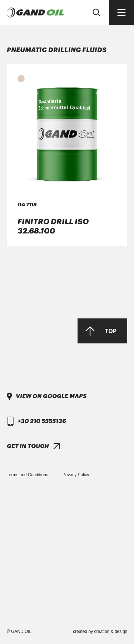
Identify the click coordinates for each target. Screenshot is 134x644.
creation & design (111, 632)
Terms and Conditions (28, 475)
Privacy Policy (76, 475)
